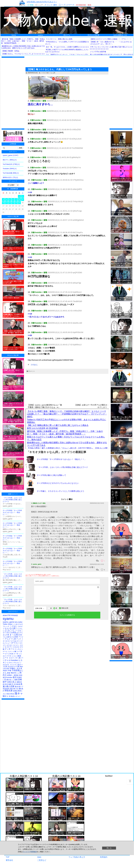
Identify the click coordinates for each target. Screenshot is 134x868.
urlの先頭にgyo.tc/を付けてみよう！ (42, 2)
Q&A (39, 858)
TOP (8, 858)
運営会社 (9, 861)
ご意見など (42, 861)
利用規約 (104, 858)
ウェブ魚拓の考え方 (77, 858)
